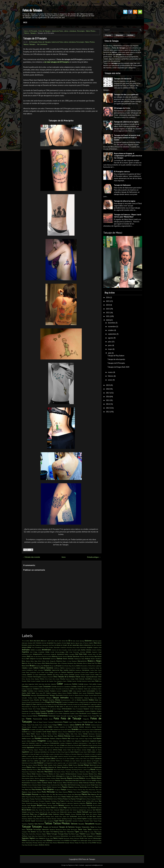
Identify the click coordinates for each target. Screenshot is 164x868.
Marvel (93, 769)
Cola (97, 681)
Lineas (72, 758)
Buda (67, 666)
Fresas (29, 725)
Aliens (82, 645)
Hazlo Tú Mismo (46, 734)
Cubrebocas (94, 689)
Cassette (91, 672)
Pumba (68, 801)
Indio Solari (62, 741)
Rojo (65, 808)
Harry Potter (31, 734)
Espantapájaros (59, 711)
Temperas (52, 829)
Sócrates (30, 816)
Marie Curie (90, 767)
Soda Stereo (37, 816)
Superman (68, 821)
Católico (29, 674)
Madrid (35, 765)
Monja (87, 776)
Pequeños (85, 792)
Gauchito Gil (63, 727)
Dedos (70, 693)
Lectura (51, 756)
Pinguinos (28, 797)
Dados (24, 693)
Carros (47, 672)
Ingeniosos (85, 741)
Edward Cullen (97, 702)
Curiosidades (91, 691)
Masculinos (49, 772)
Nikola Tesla (52, 783)
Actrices (44, 643)
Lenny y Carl (77, 756)
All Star (94, 645)
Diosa (95, 698)
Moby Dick (69, 776)
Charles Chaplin (85, 675)
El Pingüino (41, 707)
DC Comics (47, 693)
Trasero (82, 834)
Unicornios (64, 836)
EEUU (24, 704)
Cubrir (100, 689)
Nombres (76, 783)
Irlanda (44, 745)
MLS (64, 776)
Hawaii (38, 734)
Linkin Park (83, 759)
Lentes (82, 756)
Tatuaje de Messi (113, 233)
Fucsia (50, 725)
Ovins (28, 787)
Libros (66, 31)
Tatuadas (81, 824)
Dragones (58, 702)
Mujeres (70, 778)
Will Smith (46, 843)
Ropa (89, 808)
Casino (83, 672)
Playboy (32, 799)
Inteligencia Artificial (72, 743)
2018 (108, 389)
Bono (75, 663)
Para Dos (28, 789)
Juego (89, 750)
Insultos (62, 743)
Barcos (24, 659)
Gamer (29, 727)
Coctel (89, 681)
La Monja (66, 754)
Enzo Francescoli (78, 709)
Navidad (76, 780)
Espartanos (73, 711)
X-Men (94, 843)
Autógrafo (53, 654)
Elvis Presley (37, 709)
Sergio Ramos (92, 812)
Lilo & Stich (66, 759)
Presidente (26, 801)
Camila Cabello (76, 668)
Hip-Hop (50, 736)
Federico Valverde (27, 716)
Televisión (45, 829)
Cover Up (80, 686)
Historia (61, 736)
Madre (95, 763)
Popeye (73, 799)
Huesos (73, 738)
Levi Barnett (34, 759)
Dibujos (49, 698)
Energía (59, 709)
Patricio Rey (81, 790)
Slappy (99, 814)
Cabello (30, 668)
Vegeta (61, 838)
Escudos (31, 711)
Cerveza (77, 675)
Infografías (78, 741)
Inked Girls (25, 743)
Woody (77, 843)
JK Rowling (30, 750)
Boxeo (89, 663)
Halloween (72, 732)
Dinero (72, 698)
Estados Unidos (96, 711)
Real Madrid (56, 803)
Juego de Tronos (97, 750)
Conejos (99, 684)
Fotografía (86, 719)
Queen (79, 801)
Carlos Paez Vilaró (96, 670)
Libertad (48, 758)
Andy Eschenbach (81, 647)
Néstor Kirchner (87, 781)
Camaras (68, 668)
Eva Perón (59, 713)
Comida (81, 684)
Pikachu (94, 794)
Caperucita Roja (57, 670)
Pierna (84, 794)
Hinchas (40, 736)
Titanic (99, 832)
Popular (108, 35)
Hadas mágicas (52, 732)
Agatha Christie (62, 643)
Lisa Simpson (90, 759)
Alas (95, 643)
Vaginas (32, 838)
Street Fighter (82, 819)
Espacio (37, 711)
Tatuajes (33, 33)
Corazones (47, 686)
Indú (73, 741)
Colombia (54, 684)
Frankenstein (58, 722)
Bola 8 (60, 663)
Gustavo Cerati (41, 732)
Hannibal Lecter (81, 732)
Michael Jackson (71, 774)
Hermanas (92, 734)
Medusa (88, 772)
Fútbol (60, 725)
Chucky (62, 679)
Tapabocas (25, 824)
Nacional (33, 780)
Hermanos (98, 734)
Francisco (50, 722)
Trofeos (25, 836)
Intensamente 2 (83, 743)
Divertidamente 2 (66, 700)
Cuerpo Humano (50, 691)
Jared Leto (44, 748)
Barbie (87, 656)
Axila (94, 654)
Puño (75, 801)
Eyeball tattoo (74, 713)
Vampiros (42, 838)
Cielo (77, 679)
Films (80, 716)
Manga (86, 765)
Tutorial (40, 836)
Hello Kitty (74, 734)
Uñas (85, 836)
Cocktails (84, 681)
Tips (95, 832)
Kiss (69, 752)
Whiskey (35, 843)
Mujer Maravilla (61, 778)
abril (110, 353)
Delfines (75, 693)
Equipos (86, 709)
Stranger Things (72, 819)
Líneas (77, 759)
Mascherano (33, 772)
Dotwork (37, 702)
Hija (32, 736)
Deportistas (26, 695)
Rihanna (89, 805)
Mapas (38, 767)
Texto (90, 829)
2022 (53, 641)
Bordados (80, 663)
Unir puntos (72, 836)
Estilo (38, 713)
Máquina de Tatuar (55, 767)
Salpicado (57, 810)
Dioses (100, 698)
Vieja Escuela (31, 840)
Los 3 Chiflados (65, 761)
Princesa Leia (34, 801)
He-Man (55, 734)
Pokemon (50, 799)
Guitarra (25, 732)
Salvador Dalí (68, 810)
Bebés (65, 659)
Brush (63, 666)
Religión (40, 805)
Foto (56, 718)
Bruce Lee (53, 666)
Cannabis (40, 670)
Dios (91, 698)
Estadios (87, 711)
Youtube (30, 845)
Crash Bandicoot (97, 687)
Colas (26, 684)
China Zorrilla (26, 679)
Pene (74, 792)
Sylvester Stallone (78, 821)
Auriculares (47, 654)
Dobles (91, 700)
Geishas (75, 727)
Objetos (39, 785)
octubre (111, 330)
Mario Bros (41, 769)
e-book (81, 702)
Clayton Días (53, 681)
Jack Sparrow (83, 745)
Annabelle (38, 650)
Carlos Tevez (25, 672)
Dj (75, 700)
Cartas (51, 672)
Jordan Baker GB (68, 750)
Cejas (37, 675)
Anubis (70, 650)
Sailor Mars (42, 810)
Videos (24, 840)
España (66, 711)
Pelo (57, 792)
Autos (67, 654)
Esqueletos (80, 711)
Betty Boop (34, 661)
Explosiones (66, 713)
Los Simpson (39, 763)
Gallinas (93, 725)
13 (25, 641)
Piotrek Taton (57, 797)
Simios (62, 814)
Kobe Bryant (75, 752)
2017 (46, 641)
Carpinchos (33, 672)
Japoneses (31, 747)
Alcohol (30, 645)
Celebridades (42, 675)
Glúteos (47, 729)
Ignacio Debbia (26, 741)
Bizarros (59, 661)
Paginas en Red (73, 865)
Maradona (65, 767)
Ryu (37, 810)
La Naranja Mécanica (76, 754)
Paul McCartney (90, 790)
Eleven (30, 709)
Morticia (37, 778)
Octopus (44, 785)
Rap (100, 801)
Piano (65, 794)
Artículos (82, 652)
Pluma (44, 799)
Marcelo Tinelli (73, 767)
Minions (44, 776)
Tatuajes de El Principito (35, 38)
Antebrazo (46, 650)
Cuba (89, 689)
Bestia (28, 661)
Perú (41, 794)
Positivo (85, 799)
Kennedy (52, 752)
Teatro (24, 829)
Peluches (65, 792)
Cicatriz (68, 679)
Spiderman (73, 816)
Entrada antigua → (94, 557)
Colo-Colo (41, 684)
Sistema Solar (81, 814)
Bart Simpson (31, 659)
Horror (65, 738)
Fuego (55, 725)
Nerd (80, 781)
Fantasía (95, 713)
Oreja (93, 785)
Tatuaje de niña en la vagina (125, 201)
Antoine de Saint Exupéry (59, 650)
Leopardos (94, 756)
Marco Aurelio (82, 767)
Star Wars (93, 816)
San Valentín (97, 810)
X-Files (90, 843)
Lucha (55, 763)
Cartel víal (57, 672)
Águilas (73, 643)
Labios (24, 756)
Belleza (88, 659)
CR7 (85, 687)
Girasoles (33, 729)
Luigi (64, 763)
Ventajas (77, 838)
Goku (51, 729)
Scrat (58, 812)
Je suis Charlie (68, 748)
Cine (28, 681)
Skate (87, 814)
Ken (48, 752)
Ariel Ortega (34, 652)
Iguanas (34, 741)
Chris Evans (49, 679)
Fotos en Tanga (37, 722)
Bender (93, 659)
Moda (74, 776)
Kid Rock (58, 752)
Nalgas (42, 780)
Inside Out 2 (39, 743)
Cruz (85, 689)
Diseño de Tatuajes (41, 700)
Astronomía (25, 654)
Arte (67, 652)
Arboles (89, 650)
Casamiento (77, 672)
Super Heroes (59, 821)
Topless (44, 834)
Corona (54, 686)
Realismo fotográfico (80, 803)
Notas (81, 783)
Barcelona (98, 656)
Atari (31, 654)
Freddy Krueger (88, 722)
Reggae (33, 805)
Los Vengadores (48, 763)
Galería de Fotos (57, 31)
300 (67, 641)
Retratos (61, 805)
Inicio (25, 22)
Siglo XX (37, 814)
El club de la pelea (46, 704)
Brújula (59, 666)
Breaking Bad (39, 666)
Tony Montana (37, 834)
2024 (60, 641)
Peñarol (79, 792)
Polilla (55, 799)
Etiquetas (119, 35)
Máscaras (99, 770)
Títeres (24, 834)
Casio (87, 672)
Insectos (32, 743)
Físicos (94, 716)
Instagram (47, 743)
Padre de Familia (57, 787)
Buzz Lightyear (97, 666)
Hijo (35, 736)
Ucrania (58, 836)
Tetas (85, 829)
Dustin (77, 702)
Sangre (24, 812)
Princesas (41, 801)
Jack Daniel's (75, 745)
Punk (72, 801)
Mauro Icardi (70, 772)
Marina (35, 770)
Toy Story (71, 834)
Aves (85, 654)
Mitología (59, 776)
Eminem (44, 709)
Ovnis (31, 787)
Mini (40, 776)
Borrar (85, 663)
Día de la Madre (74, 695)
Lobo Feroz (30, 761)
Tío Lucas (91, 832)
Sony (61, 816)
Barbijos (92, 656)
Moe (83, 776)
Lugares (59, 763)
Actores (39, 643)
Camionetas (84, 668)
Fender (58, 716)
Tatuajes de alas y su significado (126, 95)
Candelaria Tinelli (32, 670)
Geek (70, 727)
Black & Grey (67, 661)
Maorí (34, 767)
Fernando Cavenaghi (67, 716)
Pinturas (50, 797)
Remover (50, 805)
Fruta (41, 725)
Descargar (34, 695)
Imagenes (42, 741)
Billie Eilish (46, 661)
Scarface (53, 812)
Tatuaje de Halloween (122, 185)
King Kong (64, 752)
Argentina (25, 652)
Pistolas (81, 797)
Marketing (75, 770)
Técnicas (29, 829)
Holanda (78, 736)
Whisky (40, 843)
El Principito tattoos (122, 172)
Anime (33, 650)
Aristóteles (41, 652)
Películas (51, 792)
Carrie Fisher (40, 672)
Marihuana (98, 767)
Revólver (68, 805)
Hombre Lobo (30, 738)
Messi (29, 774)
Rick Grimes (74, 805)
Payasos (25, 792)
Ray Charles (42, 803)
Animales (26, 650)
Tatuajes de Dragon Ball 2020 (118, 367)
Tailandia (87, 821)
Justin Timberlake (35, 752)
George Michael (97, 727)
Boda (56, 663)
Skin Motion (93, 814)
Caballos (25, 668)
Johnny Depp (57, 750)
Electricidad (91, 707)
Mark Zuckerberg (66, 770)
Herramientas (26, 736)
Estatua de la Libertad (29, 713)
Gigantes (26, 729)
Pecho (44, 792)
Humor (99, 738)
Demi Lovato (83, 693)
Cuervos (59, 691)
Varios (55, 838)
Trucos (29, 836)
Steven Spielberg (62, 819)
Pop (69, 799)
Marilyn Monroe (27, 769)
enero (110, 380)
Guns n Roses (32, 732)
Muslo (99, 778)
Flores (29, 719)
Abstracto (25, 643)
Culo (70, 691)
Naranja (58, 780)
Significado (44, 814)
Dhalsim (66, 695)
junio (110, 345)
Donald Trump (30, 702)
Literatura (73, 31)
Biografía (53, 661)
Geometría (88, 727)
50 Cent (73, 641)
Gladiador (41, 729)
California (57, 668)
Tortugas (54, 834)
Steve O (45, 819)
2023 (56, 641)
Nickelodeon (26, 783)
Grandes (75, 729)
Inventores (38, 745)
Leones (87, 756)
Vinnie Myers (57, 840)
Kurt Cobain (92, 752)
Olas (66, 785)
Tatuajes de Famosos (67, 827)
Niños (65, 783)
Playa (28, 799)
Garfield (45, 727)
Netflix (94, 780)
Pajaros (65, 787)
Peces (39, 792)
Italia (63, 745)
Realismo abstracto (67, 803)
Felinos (35, 716)
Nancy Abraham (50, 781)
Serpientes (26, 814)
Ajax (81, 643)
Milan (96, 774)
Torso (49, 834)
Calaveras (50, 668)
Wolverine (61, 843)
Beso (24, 661)
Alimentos (88, 645)
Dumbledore (71, 702)
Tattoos (27, 33)
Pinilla (33, 797)
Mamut (75, 765)
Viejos (44, 840)
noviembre (112, 327)
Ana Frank (45, 647)
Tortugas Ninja (63, 834)
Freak (70, 722)
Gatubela (56, 727)
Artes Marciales (74, 652)
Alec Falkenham (37, 645)
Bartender (39, 659)
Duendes (65, 702)
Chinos (42, 679)
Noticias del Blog (95, 783)
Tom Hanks (29, 834)
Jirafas (24, 750)
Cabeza (36, 668)
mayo (110, 349)
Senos (79, 812)
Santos (37, 812)
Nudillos (25, 785)
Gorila (63, 729)
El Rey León (59, 707)
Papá (96, 787)
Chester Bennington (34, 677)
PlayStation (38, 799)
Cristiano (36, 689)
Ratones (36, 803)
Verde (82, 838)
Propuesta (48, 801)
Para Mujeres (48, 789)
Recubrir (95, 803)
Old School (71, 785)
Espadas (43, 711)
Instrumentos (55, 743)
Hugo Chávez (88, 738)
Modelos (79, 776)
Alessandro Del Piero (48, 645)
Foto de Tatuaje (71, 718)
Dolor (97, 700)
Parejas (63, 789)
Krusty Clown (83, 752)
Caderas (42, 668)
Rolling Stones (72, 808)
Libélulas (41, 758)
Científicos (89, 679)
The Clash (39, 832)
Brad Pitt (94, 663)
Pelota (60, 792)
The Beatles (32, 832)
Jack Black (68, 745)
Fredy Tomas (98, 722)
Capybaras (78, 670)
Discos (32, 700)
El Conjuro (55, 704)
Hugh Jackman (80, 738)
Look (48, 761)
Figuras (76, 716)
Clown (65, 681)
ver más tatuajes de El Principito (57, 62)
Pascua (75, 790)
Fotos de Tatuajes (32, 10)
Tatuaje (26, 827)
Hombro (38, 738)
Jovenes (84, 750)
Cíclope (72, 679)
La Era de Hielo (44, 754)
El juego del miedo (94, 704)
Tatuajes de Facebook (51, 827)
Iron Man (57, 745)
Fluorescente (38, 719)
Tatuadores (90, 824)
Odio (59, 785)
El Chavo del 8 (36, 704)
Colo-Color (47, 684)
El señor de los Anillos (71, 707)
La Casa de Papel (34, 754)
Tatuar (92, 827)
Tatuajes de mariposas (123, 79)
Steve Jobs (39, 819)
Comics (75, 684)
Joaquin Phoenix (39, 750)
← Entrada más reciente (31, 557)
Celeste (49, 674)
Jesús (92, 747)
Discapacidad (26, 700)
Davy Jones (39, 693)
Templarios (59, 829)
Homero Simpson (56, 738)
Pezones (61, 794)
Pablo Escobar (38, 787)
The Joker (46, 832)
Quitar (84, 801)
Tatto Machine (39, 824)
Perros (99, 792)
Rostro (29, 810)
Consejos (25, 686)
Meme (100, 772)
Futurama (66, 725)
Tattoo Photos (91, 31)
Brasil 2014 (25, 666)
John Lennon (48, 750)
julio (110, 342)
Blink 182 (31, 663)
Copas (40, 686)
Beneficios (98, 659)
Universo (79, 836)
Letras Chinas (26, 759)
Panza (89, 787)
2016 (42, 641)
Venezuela (66, 838)
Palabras (71, 787)
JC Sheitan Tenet (58, 748)
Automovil (60, 654)
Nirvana (70, 783)
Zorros (47, 845)
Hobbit (73, 736)
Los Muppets (95, 761)
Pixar (90, 797)
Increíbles (49, 741)
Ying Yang (25, 845)
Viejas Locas (39, 840)
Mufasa (53, 778)
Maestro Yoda (42, 765)
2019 (49, 641)
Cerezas (72, 674)
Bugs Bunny (72, 666)
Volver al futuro (92, 840)
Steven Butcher (52, 819)
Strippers (90, 819)
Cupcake (79, 691)
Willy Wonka (53, 843)
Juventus (44, 752)
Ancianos (69, 647)
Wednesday (29, 843)
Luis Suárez (69, 763)
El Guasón (85, 704)
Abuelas (30, 643)
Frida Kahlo (35, 725)
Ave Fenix (79, 654)
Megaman (94, 772)
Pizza (93, 797)
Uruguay (90, 836)
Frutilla (45, 725)
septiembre (112, 334)
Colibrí (36, 684)
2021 (108, 316)
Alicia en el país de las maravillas (68, 645)
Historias (67, 736)
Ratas (24, 803)
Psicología (54, 801)
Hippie (55, 736)
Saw (49, 812)
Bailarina (45, 656)
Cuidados (65, 691)
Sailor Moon (50, 810)
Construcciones (33, 687)
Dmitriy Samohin (82, 700)
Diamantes (42, 698)
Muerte (48, 778)
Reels (29, 805)
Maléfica (65, 765)
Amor (29, 647)
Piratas (64, 797)
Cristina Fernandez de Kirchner (60, 689)
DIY (73, 700)
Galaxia (72, 725)
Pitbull (86, 797)
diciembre (112, 323)
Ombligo (78, 785)
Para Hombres (37, 789)
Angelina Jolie (97, 647)
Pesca (44, 794)
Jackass (90, 745)
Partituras (70, 790)
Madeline (90, 763)
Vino (62, 840)
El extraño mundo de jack (74, 704)
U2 (54, 836)
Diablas (30, 698)
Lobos (36, 761)
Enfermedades (67, 709)
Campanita (92, 668)
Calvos (62, 668)
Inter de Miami (97, 743)
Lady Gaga (35, 756)
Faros (100, 713)
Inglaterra (93, 741)
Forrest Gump (48, 719)
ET (55, 713)
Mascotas (40, 772)
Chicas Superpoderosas (89, 677)
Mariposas (49, 769)
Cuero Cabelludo (39, 691)
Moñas (32, 778)
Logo (40, 761)
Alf (55, 645)
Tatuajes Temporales (82, 827)
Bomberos (70, 663)
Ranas (96, 801)
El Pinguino (34, 707)
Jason (48, 748)
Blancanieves (82, 661)
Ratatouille (29, 803)
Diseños (52, 700)
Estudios (51, 713)
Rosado (94, 808)
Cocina (79, 681)
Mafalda (50, 765)
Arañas (83, 650)
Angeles (90, 647)
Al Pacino (86, 643)
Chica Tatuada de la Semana (64, 677)
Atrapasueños (38, 654)
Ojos (62, 785)
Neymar (99, 781)
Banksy (82, 656)
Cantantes (47, 670)
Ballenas (55, 656)
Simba (50, 814)
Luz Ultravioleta (82, 763)
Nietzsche (34, 783)
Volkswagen (84, 840)
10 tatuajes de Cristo (122, 108)
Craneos (89, 687)
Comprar (86, 684)
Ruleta (34, 810)
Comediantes (68, 684)
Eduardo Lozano (88, 702)
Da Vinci (99, 691)
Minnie (49, 776)
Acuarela (50, 643)
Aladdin (91, 643)
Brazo (32, 665)
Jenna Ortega (76, 748)
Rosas (24, 810)
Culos (74, 691)
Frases (66, 722)
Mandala (81, 765)
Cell (54, 675)
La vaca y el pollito (96, 754)
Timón (81, 832)
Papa (93, 787)
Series (99, 812)
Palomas (77, 787)
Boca (52, 663)
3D (69, 641)
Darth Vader (31, 693)
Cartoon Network (67, 672)
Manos (29, 767)
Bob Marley (46, 663)
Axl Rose (99, 654)
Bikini (40, 661)
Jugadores (26, 752)
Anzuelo (74, 650)
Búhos (79, 666)
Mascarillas (25, 772)
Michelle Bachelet (83, 774)
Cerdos (61, 675)
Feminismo (52, 716)
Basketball (46, 659)
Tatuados (98, 824)
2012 (108, 412)
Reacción (49, 803)
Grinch (85, 729)
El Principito (33, 31)
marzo (110, 372)
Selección (63, 812)
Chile (100, 677)
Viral (71, 840)
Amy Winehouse (37, 647)
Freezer (24, 725)
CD (34, 675)
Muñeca (82, 778)
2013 (31, 641)
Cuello (24, 691)
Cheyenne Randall (47, 677)
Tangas (96, 821)
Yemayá (99, 843)
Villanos (50, 840)
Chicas (78, 677)
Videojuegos (97, 838)
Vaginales (25, 838)
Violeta (66, 840)
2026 (64, 641)
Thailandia (96, 829)
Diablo (35, 698)
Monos (91, 776)
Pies (89, 794)
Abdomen (88, 641)
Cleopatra (60, 681)
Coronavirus (60, 687)
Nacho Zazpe (26, 781)
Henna (80, 734)
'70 (23, 641)
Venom (72, 838)
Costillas (74, 686)
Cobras (69, 681)
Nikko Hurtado (42, 783)
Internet (31, 745)
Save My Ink (43, 812)
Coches (74, 681)
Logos (44, 761)
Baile (50, 656)
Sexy (32, 814)
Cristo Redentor (79, 689)
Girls (37, 729)
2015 (38, 641)
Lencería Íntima (68, 756)
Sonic (53, 816)
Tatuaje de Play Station (116, 356)
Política (60, 799)
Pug (59, 801)
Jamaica (95, 745)
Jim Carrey (98, 747)
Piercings (78, 794)
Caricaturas (86, 670)
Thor (65, 832)
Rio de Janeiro (97, 805)
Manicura (93, 765)
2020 (108, 320)
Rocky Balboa (59, 808)
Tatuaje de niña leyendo (116, 359)
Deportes (98, 693)
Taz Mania (98, 827)
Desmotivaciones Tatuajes (46, 695)
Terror (80, 829)
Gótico (69, 729)
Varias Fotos (49, 838)
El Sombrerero (83, 707)
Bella (83, 659)
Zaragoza (36, 845)
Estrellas (44, 713)
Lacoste (29, 756)
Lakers (40, 756)
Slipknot (24, 816)
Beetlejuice (78, 659)
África (55, 643)
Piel (73, 794)
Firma (90, 716)
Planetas (98, 797)
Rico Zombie (82, 805)
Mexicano (45, 774)
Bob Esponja (38, 663)
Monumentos (26, 778)
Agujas (77, 643)
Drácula (43, 702)
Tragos (77, 834)
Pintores (44, 797)
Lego (56, 756)
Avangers (72, 654)
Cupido (84, 691)
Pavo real (99, 790)
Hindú (45, 736)
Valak (37, 838)
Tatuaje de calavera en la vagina (126, 122)
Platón (24, 799)
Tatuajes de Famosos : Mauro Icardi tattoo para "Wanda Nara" (128, 216)
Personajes (81, 31)
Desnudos (59, 695)
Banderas (76, 656)
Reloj (45, 805)
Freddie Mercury (77, 722)
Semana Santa (72, 812)
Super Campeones (49, 821)
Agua (68, 643)
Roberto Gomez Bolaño (39, 808)
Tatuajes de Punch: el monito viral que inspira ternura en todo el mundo (127, 138)
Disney (58, 700)
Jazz (52, 748)
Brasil (100, 663)
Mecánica (82, 772)
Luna (75, 763)
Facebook (83, 713)
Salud (62, 810)
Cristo (72, 689)
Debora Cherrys (62, 693)
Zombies (42, 845)
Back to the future (36, 656)
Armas (47, 652)
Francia (45, 722)
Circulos (33, 681)
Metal (34, 774)
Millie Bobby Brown (32, 776)
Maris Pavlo (57, 770)
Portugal (79, 799)
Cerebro (66, 675)
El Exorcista (62, 704)
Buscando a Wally (87, 666)
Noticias (86, 783)
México (51, 774)
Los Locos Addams (86, 761)
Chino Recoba (35, 679)
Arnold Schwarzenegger (58, 652)
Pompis (65, 799)
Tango (100, 821)
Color (60, 684)
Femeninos (43, 716)
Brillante (47, 666)
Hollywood (85, 736)
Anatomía (63, 647)
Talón (91, 821)
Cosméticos (67, 687)
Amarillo (99, 645)
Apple (79, 650)
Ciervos (95, 679)
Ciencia (82, 679)
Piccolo (69, 794)
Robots (48, 808)
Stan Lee (86, 816)
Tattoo (48, 823)
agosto (111, 338)
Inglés (99, 741)
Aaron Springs (80, 641)
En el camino (52, 709)
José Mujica (78, 750)
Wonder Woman (70, 843)
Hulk (94, 738)
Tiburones (70, 832)
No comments (42, 44)
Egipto (28, 704)
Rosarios (99, 808)
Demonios (91, 693)
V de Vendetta (97, 836)
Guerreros (98, 729)
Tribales (98, 834)
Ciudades (38, 681)
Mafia (55, 765)
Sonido (57, 816)
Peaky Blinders (32, 792)
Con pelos (93, 684)
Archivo (130, 35)
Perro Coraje (93, 792)
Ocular (49, 785)
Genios (82, 727)
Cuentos (30, 691)
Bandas (70, 656)
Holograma (92, 736)
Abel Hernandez (97, 641)
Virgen (75, 840)
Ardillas (99, 650)
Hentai (85, 734)
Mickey (91, 774)
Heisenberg (61, 734)
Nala (38, 781)
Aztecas (24, 656)
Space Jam (66, 816)
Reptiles (55, 805)
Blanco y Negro (94, 661)
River (30, 808)
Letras (100, 756)
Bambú (65, 656)
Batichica (53, 659)
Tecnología (37, 829)
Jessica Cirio (87, 748)
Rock (53, 808)
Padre (49, 787)
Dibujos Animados (61, 698)
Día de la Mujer (83, 695)
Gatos (50, 727)
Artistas (88, 652)
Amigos (24, 647)
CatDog (24, 675)
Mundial (76, 778)
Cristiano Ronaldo (45, 689)
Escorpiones (25, 711)
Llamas (24, 761)
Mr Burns (43, 778)
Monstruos (98, 776)
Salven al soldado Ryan (80, 810)
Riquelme (25, 808)
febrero (111, 376)
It (60, 745)
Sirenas (73, 814)
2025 (108, 301)
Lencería (60, 756)
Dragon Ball (50, 702)
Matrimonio (57, 772)
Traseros (88, 834)
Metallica (39, 774)
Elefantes (98, 707)
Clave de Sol (45, 681)
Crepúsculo (29, 689)
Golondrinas (57, 729)
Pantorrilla (83, 787)
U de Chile (49, 836)
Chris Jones (56, 679)
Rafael (88, 801)
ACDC (34, 643)
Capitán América (69, 670)
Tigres (77, 832)
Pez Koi (55, 794)
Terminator (74, 829)
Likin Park (59, 759)
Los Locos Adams (75, 761)
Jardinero (38, 748)
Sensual (85, 812)
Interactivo (25, 745)
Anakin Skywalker (54, 647)
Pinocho (38, 797)
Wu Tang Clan (83, 843)
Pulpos (62, 801)
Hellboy (67, 734)
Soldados (48, 816)
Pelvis (70, 792)
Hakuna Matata (63, 732)
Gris (88, 729)
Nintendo (60, 783)
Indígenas (55, 741)
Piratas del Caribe (72, 797)
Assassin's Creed (97, 652)
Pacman (44, 787)
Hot (69, 738)
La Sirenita (86, 754)
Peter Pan (49, 794)
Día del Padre (93, 695)
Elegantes (25, 709)
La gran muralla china (56, 754)
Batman (60, 659)
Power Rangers (92, 799)
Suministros (39, 821)
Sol (44, 816)
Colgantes (31, 684)
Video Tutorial (88, 838)
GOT (66, 729)
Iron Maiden (50, 745)
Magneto (60, 765)
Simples (68, 814)
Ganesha (35, 727)
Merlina (24, 774)
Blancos (25, 663)
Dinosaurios (79, 698)
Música (94, 778)
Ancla (74, 647)
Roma (78, 808)
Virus (79, 840)
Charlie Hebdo (94, 675)
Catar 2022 (98, 672)
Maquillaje (44, 767)
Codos (93, 681)
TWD (45, 836)
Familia (89, 713)
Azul (28, 656)
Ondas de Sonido (85, 785)
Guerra (92, 729)
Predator (99, 799)
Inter (90, 743)
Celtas (57, 675)
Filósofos (85, 716)
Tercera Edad (66, 829)
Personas (35, 794)
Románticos (84, 808)
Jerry (82, 748)
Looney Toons (55, 761)
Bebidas (71, 659)
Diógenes (87, 698)
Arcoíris (94, 650)
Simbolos (56, 814)
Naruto (63, 781)
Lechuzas (46, 756)
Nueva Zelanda (32, 785)
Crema (24, 689)
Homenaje (46, 738)
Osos (97, 785)
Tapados (31, 824)
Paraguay (57, 790)
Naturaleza (69, 780)
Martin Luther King (84, 770)
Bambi (60, 656)
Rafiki (92, 801)
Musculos (88, 778)
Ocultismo (54, 785)
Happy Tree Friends (91, 732)
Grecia (81, 729)
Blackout (74, 661)
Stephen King (32, 819)
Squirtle (80, 816)
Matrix (63, 772)
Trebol (93, 834)
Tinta (86, 832)
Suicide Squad (30, 821)
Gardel (40, 727)
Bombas (65, 663)
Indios (69, 741)
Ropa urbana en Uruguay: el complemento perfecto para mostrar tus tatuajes (128, 156)
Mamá (70, 765)
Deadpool (54, 693)
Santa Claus (31, 812)
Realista (89, 803)
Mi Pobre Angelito (59, 774)
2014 (35, 641)
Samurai (90, 810)
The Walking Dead (57, 832)
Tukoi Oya (35, 836)
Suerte (95, 819)
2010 (28, 641)
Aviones (90, 654)
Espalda (50, 711)
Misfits (54, 776)
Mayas (77, 772)
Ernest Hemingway (96, 709)
